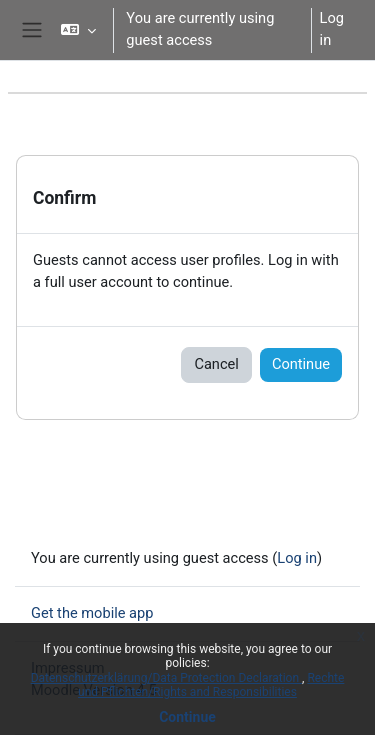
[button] (78, 30)
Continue (187, 717)
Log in (332, 29)
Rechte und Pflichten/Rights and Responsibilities (211, 685)
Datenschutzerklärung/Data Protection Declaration (166, 678)
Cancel (216, 364)
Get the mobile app (92, 613)
